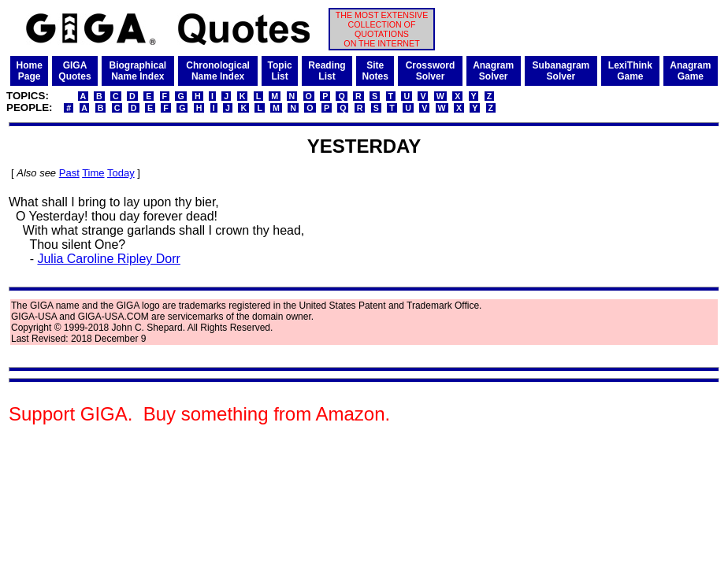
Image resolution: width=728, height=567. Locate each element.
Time (93, 173)
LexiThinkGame (630, 71)
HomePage (30, 71)
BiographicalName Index (137, 71)
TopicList (280, 71)
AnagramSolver (493, 71)
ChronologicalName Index (218, 71)
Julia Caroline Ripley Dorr (108, 259)
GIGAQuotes (74, 71)
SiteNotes (375, 71)
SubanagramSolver (561, 71)
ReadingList (327, 71)
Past (69, 173)
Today (121, 173)
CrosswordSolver (431, 71)
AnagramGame (690, 71)
